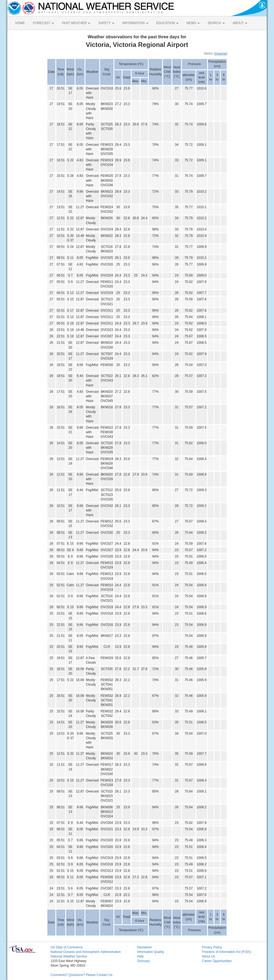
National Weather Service (69, 956)
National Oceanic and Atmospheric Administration (86, 952)
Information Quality (151, 952)
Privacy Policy (212, 947)
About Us (208, 956)
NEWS (193, 23)
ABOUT (240, 23)
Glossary (143, 961)
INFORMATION (135, 23)
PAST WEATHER (76, 23)
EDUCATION (167, 23)
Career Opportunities (217, 961)
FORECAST (43, 23)
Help (140, 956)
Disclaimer (144, 947)
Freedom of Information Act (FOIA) (226, 952)
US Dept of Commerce (67, 947)
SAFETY (106, 23)
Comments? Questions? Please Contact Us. (82, 975)
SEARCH (216, 23)
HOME (20, 23)
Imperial (221, 54)
